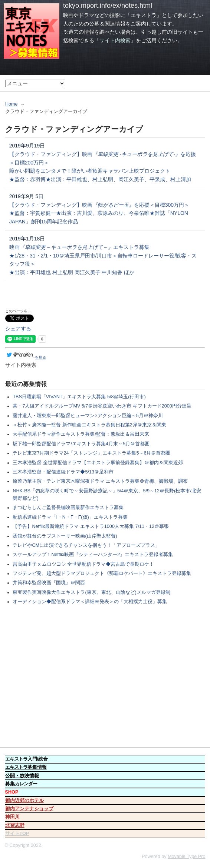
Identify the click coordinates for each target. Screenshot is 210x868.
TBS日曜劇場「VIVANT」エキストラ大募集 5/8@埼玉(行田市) (79, 397)
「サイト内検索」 (115, 40)
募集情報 (26, 767)
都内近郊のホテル (24, 801)
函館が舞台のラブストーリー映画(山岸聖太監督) (65, 536)
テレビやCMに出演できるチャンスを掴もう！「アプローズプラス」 (86, 545)
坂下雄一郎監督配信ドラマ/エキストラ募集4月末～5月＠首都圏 (81, 444)
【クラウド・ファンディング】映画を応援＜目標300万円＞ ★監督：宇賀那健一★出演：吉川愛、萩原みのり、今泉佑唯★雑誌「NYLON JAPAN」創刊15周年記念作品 (99, 213)
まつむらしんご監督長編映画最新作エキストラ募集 (68, 508)
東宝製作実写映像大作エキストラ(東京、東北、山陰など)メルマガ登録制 (91, 592)
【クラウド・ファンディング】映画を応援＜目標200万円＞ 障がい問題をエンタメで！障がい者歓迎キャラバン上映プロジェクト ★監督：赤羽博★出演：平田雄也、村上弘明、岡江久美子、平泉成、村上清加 (103, 167)
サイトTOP (17, 834)
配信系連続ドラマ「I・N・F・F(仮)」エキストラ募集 (70, 517)
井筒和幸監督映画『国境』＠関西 (49, 583)
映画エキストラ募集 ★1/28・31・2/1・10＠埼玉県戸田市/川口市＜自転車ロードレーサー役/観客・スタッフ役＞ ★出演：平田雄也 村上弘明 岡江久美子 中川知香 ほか (103, 260)
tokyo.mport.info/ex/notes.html (108, 6)
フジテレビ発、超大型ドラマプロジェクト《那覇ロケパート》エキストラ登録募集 (102, 573)
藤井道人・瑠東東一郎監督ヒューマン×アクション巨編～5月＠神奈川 (88, 416)
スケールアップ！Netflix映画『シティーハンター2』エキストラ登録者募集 (93, 555)
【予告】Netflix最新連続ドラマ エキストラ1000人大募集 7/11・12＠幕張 (91, 526)
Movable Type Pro (186, 857)
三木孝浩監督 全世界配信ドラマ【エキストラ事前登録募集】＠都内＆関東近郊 (98, 463)
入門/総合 (27, 759)
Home (12, 104)
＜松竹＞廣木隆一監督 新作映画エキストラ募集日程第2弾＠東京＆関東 (89, 425)
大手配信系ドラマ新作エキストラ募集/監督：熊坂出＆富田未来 (81, 434)
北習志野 (15, 825)
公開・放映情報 (22, 776)
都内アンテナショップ (29, 809)
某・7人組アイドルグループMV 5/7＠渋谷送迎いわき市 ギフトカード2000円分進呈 (102, 406)
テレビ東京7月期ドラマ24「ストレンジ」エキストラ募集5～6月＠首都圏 (91, 453)
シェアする (18, 329)
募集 (21, 784)
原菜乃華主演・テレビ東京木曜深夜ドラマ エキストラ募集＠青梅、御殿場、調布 (100, 481)
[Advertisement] (105, 677)
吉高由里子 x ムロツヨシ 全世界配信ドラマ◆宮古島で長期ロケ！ (83, 564)
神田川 (12, 817)
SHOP (12, 792)
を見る (26, 357)
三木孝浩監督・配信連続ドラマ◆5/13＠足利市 (63, 472)
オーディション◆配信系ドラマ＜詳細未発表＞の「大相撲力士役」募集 (90, 602)
